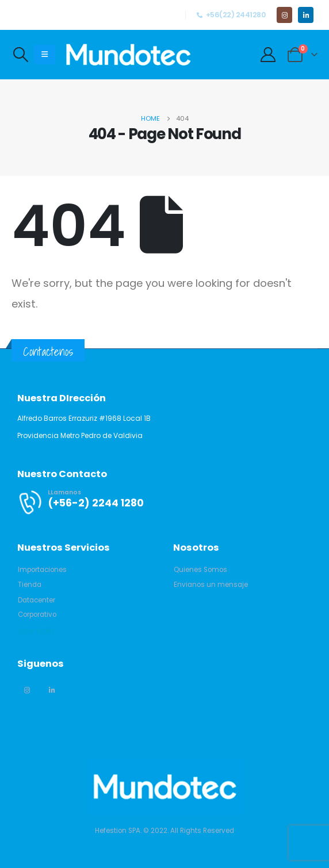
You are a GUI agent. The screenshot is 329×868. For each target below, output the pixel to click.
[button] (42, 570)
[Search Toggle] (20, 55)
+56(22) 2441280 (231, 15)
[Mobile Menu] (45, 55)
